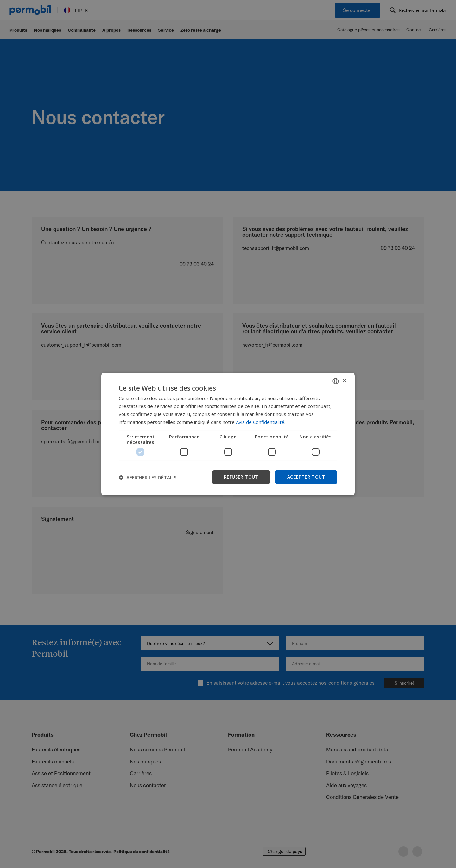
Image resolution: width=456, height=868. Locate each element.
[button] (148, 477)
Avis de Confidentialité (260, 422)
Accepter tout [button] (306, 477)
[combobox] (336, 381)
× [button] (344, 381)
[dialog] (228, 434)
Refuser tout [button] (241, 477)
